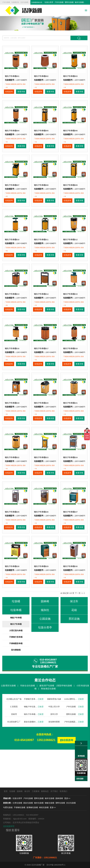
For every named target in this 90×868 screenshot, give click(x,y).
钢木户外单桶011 (41, 251)
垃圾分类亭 (49, 2)
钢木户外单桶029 (41, 600)
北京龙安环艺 (9, 826)
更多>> (67, 798)
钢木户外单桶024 (70, 484)
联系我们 (64, 791)
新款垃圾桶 (28, 803)
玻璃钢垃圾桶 (32, 807)
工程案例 (36, 791)
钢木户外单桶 (16, 662)
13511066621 (46, 778)
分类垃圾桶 (17, 803)
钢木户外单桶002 (41, 76)
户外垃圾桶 (59, 2)
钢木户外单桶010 (12, 251)
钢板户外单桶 (16, 656)
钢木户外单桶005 (41, 134)
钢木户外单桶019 (12, 426)
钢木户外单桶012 (70, 251)
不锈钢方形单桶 (16, 675)
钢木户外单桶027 (70, 542)
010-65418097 (24, 778)
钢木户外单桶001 (12, 76)
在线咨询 (9, 94)
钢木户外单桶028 (12, 600)
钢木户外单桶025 (12, 542)
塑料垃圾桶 (69, 2)
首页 (6, 791)
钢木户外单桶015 (70, 309)
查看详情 (21, 94)
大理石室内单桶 (16, 668)
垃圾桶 (12, 791)
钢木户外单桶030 (70, 600)
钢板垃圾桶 (49, 803)
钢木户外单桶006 (70, 134)
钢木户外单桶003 (70, 76)
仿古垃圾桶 (71, 803)
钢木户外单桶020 (41, 426)
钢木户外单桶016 (12, 367)
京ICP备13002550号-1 (56, 865)
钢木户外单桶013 (12, 309)
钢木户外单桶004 (12, 134)
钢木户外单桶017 (41, 367)
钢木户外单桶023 (41, 484)
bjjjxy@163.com (20, 819)
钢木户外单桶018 (70, 367)
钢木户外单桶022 (12, 484)
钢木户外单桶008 (41, 193)
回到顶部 (80, 779)
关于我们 (54, 791)
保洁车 (27, 791)
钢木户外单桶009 (70, 193)
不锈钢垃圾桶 (20, 807)
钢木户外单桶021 (70, 426)
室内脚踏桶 (16, 688)
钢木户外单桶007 (12, 193)
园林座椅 (59, 798)
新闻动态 (45, 791)
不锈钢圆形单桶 (16, 681)
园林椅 (20, 791)
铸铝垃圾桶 (44, 807)
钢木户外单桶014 (41, 309)
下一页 (78, 631)
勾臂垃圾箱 (8, 807)
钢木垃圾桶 (79, 2)
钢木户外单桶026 (41, 542)
